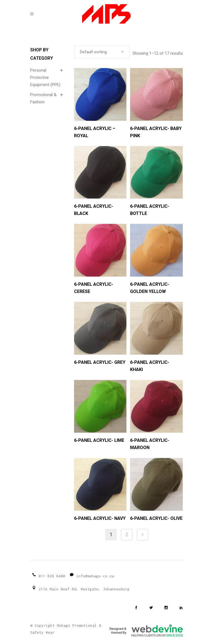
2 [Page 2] (127, 534)
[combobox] (102, 52)
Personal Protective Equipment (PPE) (45, 77)
